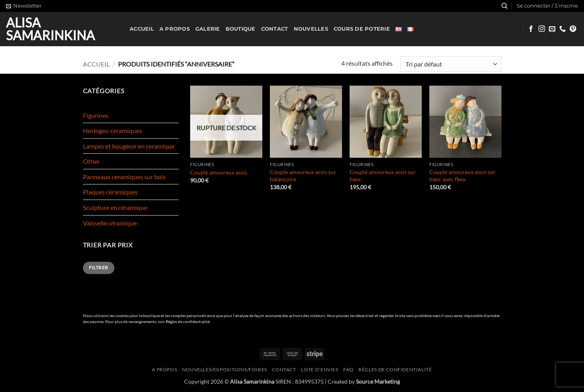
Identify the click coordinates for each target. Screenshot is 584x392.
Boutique (241, 29)
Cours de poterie (362, 29)
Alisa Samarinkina (50, 29)
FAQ (348, 369)
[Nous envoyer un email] (552, 29)
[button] (24, 6)
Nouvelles (311, 29)
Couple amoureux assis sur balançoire (303, 176)
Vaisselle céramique (110, 223)
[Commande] (451, 64)
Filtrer (99, 268)
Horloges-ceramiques (112, 130)
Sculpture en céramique (115, 207)
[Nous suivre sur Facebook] (531, 29)
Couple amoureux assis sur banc (383, 176)
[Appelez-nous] (562, 29)
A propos (175, 29)
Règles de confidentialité (188, 322)
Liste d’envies (320, 369)
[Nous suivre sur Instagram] (542, 29)
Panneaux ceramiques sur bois (124, 177)
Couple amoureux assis (219, 172)
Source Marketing (378, 381)
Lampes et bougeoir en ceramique (129, 146)
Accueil (142, 29)
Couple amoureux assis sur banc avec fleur (462, 176)
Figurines (96, 115)
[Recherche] (504, 6)
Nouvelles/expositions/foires (225, 369)
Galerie (208, 29)
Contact (275, 29)
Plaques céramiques (110, 192)
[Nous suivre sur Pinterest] (573, 29)
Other (91, 161)
